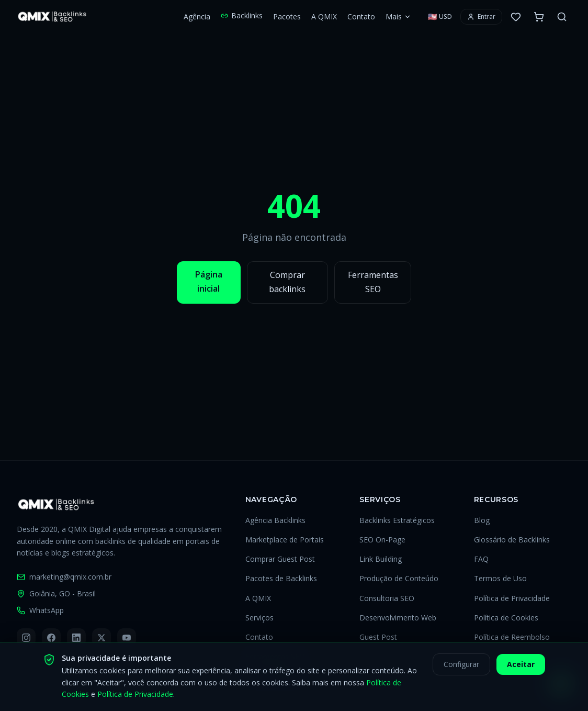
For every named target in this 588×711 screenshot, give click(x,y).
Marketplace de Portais (285, 540)
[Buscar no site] (562, 17)
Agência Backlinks (275, 520)
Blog (482, 520)
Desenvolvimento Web (398, 618)
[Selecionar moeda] (440, 17)
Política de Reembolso (512, 637)
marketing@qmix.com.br (64, 577)
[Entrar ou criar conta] (481, 17)
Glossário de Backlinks (512, 540)
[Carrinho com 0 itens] (539, 17)
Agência (197, 16)
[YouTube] (127, 638)
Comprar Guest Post (280, 559)
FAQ (481, 559)
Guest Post (378, 637)
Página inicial (209, 281)
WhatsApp (40, 610)
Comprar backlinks (287, 282)
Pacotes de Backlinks (281, 578)
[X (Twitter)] (101, 638)
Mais (398, 16)
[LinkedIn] (76, 638)
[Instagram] (26, 638)
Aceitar (521, 670)
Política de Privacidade (512, 598)
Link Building (381, 559)
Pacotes (287, 16)
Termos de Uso (500, 578)
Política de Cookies (506, 618)
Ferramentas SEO (373, 282)
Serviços (259, 618)
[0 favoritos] (516, 17)
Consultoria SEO (387, 598)
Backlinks (242, 15)
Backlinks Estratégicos (397, 520)
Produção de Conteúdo (399, 578)
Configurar (461, 670)
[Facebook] (51, 638)
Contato (361, 16)
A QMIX (324, 16)
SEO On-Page (382, 540)
